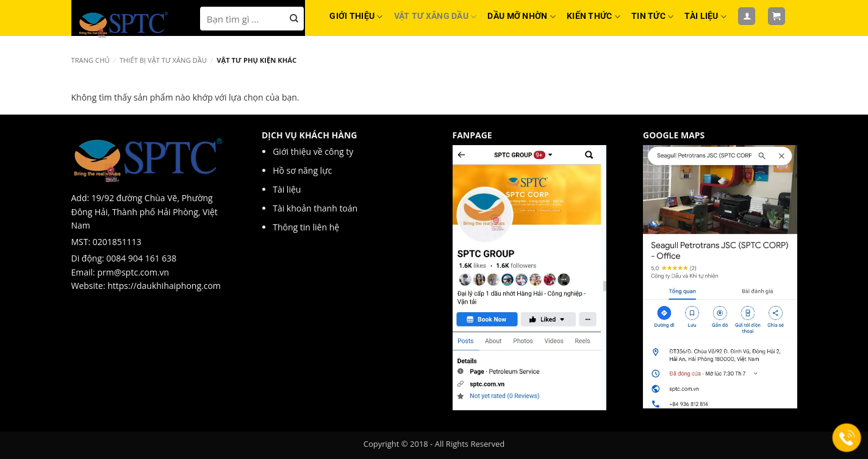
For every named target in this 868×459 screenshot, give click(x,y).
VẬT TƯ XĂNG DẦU (436, 17)
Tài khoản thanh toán (315, 208)
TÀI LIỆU (705, 17)
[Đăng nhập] (747, 16)
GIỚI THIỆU (356, 17)
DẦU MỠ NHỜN (522, 17)
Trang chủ (91, 60)
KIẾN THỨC (594, 17)
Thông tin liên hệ (306, 227)
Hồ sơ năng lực (303, 170)
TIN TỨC (652, 17)
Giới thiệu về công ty (314, 151)
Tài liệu (288, 189)
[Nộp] (294, 19)
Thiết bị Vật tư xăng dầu (163, 60)
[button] (777, 16)
